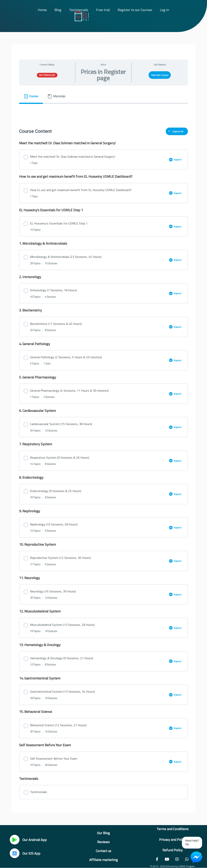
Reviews (103, 842)
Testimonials (79, 10)
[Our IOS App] (15, 853)
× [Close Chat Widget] (200, 853)
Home (42, 10)
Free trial (103, 10)
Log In (164, 10)
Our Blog (103, 833)
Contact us (103, 851)
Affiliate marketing (103, 860)
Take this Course (160, 75)
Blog (58, 10)
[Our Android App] (15, 840)
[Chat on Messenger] (196, 857)
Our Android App (35, 840)
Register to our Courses (135, 10)
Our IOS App (31, 853)
